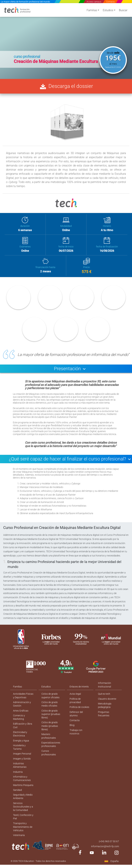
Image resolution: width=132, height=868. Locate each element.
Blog (72, 732)
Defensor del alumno (76, 720)
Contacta (110, 2)
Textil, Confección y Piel (23, 826)
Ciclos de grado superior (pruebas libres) (51, 720)
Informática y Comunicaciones (22, 787)
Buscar (123, 11)
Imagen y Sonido (22, 766)
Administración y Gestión (22, 710)
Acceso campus (94, 2)
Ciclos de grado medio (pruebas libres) (50, 733)
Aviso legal (75, 700)
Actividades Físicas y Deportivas (23, 701)
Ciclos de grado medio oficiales (50, 710)
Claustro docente (107, 705)
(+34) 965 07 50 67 (109, 851)
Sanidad (17, 798)
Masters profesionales (49, 743)
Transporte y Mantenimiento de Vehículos (23, 836)
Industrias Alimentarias (20, 773)
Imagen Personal (22, 761)
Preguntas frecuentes (104, 720)
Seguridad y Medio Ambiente (23, 805)
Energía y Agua (21, 748)
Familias (92, 11)
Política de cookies (79, 713)
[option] (66, 41)
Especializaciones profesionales (51, 752)
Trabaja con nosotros (76, 739)
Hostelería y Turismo (19, 754)
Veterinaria (19, 845)
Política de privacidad (75, 706)
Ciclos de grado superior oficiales (50, 701)
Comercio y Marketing (19, 724)
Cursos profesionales (49, 760)
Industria (18, 780)
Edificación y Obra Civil (23, 732)
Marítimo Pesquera (23, 793)
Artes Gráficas (21, 717)
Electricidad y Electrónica (20, 741)
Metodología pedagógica (105, 711)
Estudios (108, 11)
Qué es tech (104, 700)
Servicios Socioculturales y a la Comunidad (23, 816)
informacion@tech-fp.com (105, 856)
